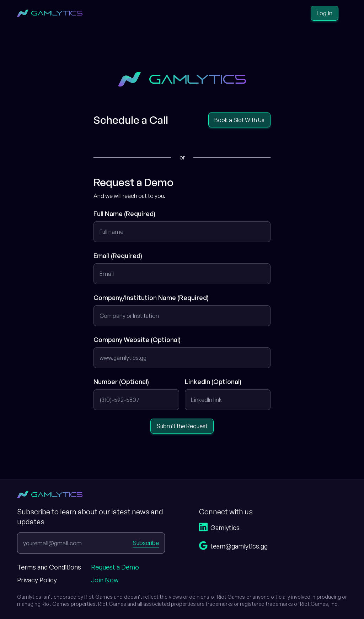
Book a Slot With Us (239, 120)
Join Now (105, 580)
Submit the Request (182, 426)
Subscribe (146, 543)
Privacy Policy (37, 580)
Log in (325, 13)
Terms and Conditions (49, 567)
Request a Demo (115, 567)
